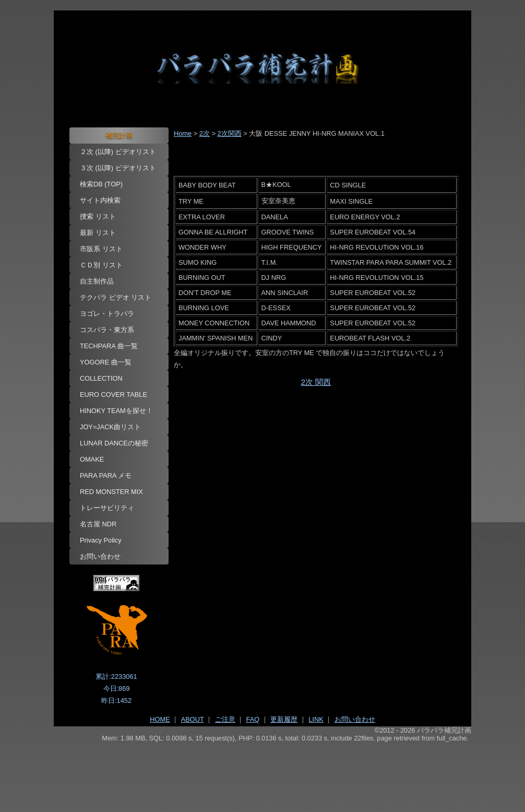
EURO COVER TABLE (114, 395)
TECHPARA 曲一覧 (109, 346)
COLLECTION (101, 378)
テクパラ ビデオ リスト (116, 297)
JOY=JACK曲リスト (110, 427)
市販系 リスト (101, 249)
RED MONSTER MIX (111, 492)
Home (183, 133)
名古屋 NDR (98, 524)
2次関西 (229, 133)
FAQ (253, 719)
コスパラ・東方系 (107, 330)
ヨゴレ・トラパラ (107, 314)
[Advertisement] (262, 771)
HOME (160, 719)
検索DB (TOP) (101, 184)
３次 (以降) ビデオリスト (118, 168)
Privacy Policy (101, 540)
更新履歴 (284, 719)
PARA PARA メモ (106, 475)
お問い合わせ (100, 556)
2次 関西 (316, 382)
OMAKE (92, 459)
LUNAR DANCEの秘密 (114, 443)
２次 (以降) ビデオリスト (118, 152)
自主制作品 (97, 281)
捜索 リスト (98, 216)
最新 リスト (98, 233)
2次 (205, 133)
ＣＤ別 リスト (101, 265)
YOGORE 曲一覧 (106, 362)
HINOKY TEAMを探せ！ (116, 411)
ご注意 (225, 719)
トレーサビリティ (107, 508)
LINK (316, 719)
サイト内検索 (100, 200)
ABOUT (193, 719)
